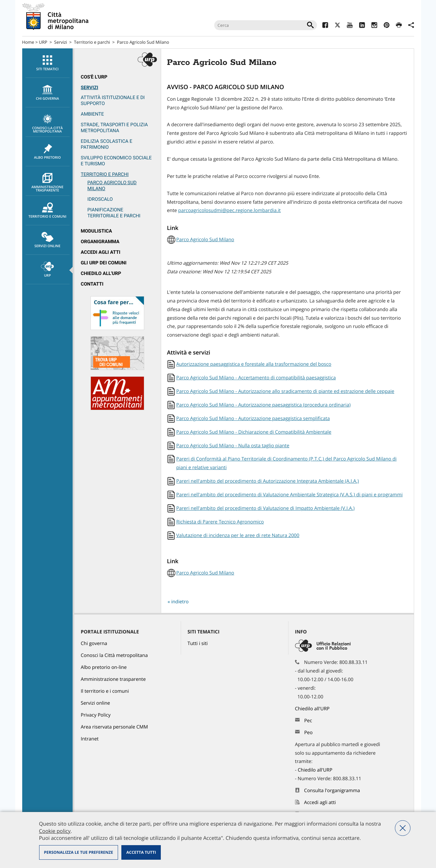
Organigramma (100, 242)
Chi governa (94, 644)
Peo (308, 733)
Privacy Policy (96, 715)
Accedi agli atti (101, 252)
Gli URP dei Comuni (104, 263)
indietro (180, 602)
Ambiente (93, 114)
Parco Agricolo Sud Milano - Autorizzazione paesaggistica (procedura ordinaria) (264, 405)
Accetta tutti (141, 852)
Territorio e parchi (92, 42)
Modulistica (96, 231)
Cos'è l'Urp (94, 77)
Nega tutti (403, 828)
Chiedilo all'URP (101, 273)
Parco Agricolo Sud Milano (143, 42)
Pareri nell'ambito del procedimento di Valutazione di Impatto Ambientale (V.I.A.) (266, 508)
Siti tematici (48, 63)
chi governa (48, 93)
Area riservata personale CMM (115, 727)
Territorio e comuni (48, 211)
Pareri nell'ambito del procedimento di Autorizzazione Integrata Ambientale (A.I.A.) (268, 481)
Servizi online (48, 240)
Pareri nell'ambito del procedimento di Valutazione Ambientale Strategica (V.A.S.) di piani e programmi (290, 495)
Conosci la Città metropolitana (48, 124)
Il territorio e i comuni (105, 691)
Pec (308, 721)
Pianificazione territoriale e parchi (114, 213)
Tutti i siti (198, 644)
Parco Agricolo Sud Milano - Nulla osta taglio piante (233, 446)
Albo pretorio (48, 152)
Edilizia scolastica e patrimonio (107, 144)
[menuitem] (47, 63)
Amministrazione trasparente (48, 183)
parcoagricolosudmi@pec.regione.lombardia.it (229, 211)
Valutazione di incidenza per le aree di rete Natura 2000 (238, 536)
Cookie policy (55, 831)
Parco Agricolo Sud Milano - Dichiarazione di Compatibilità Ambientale (254, 432)
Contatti (92, 284)
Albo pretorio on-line (104, 667)
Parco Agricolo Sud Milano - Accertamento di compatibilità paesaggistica (256, 378)
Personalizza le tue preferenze (79, 852)
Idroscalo (100, 199)
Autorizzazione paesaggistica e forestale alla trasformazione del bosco (254, 364)
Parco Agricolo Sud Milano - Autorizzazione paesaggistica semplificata (253, 419)
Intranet (90, 739)
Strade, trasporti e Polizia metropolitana (114, 128)
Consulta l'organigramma (332, 791)
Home (28, 42)
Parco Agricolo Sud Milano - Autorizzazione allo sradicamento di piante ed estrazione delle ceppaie (285, 391)
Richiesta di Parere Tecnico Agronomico (220, 522)
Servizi (61, 42)
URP (43, 42)
